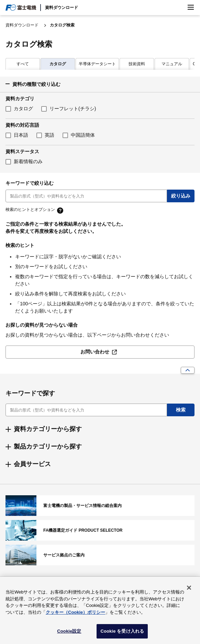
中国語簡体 (83, 135)
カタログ (23, 64)
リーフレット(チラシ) (73, 109)
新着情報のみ (28, 161)
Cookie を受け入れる (122, 634)
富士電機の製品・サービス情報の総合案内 (100, 506)
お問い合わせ (95, 352)
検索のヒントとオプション (30, 210)
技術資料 (102, 64)
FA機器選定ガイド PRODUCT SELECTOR (100, 530)
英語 (49, 135)
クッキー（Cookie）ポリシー (75, 614)
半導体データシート (62, 64)
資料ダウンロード (62, 8)
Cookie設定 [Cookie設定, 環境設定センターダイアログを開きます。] (69, 634)
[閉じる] (189, 590)
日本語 (21, 135)
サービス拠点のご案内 (100, 555)
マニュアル (137, 64)
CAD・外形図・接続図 (179, 64)
